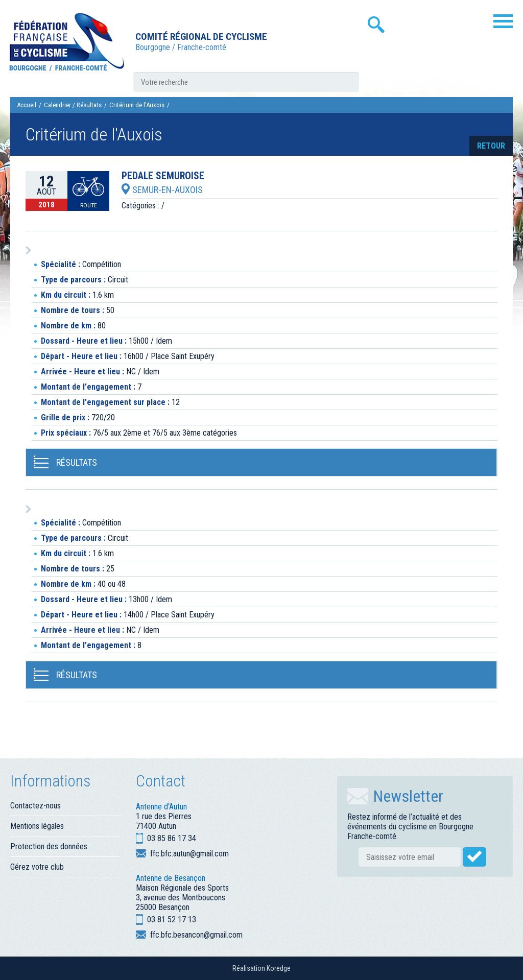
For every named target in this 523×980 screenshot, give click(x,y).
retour (491, 146)
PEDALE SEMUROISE (163, 176)
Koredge (279, 968)
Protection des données (49, 846)
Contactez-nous (35, 806)
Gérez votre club (37, 867)
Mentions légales (37, 826)
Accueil (27, 105)
